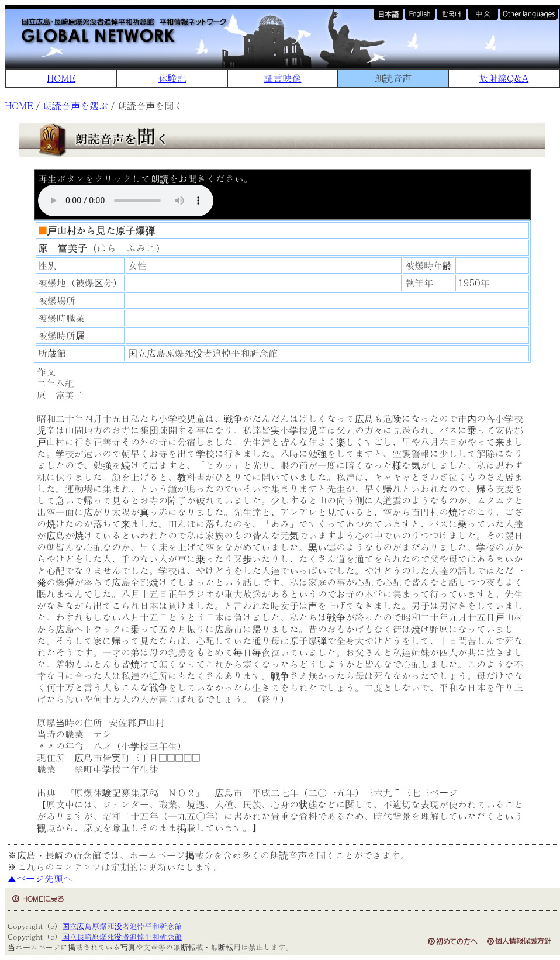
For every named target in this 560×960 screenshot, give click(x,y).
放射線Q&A (504, 78)
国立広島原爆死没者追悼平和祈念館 (122, 926)
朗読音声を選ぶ (75, 106)
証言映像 (282, 78)
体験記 (172, 78)
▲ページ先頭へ (40, 878)
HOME (61, 78)
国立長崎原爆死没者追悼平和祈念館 (122, 936)
